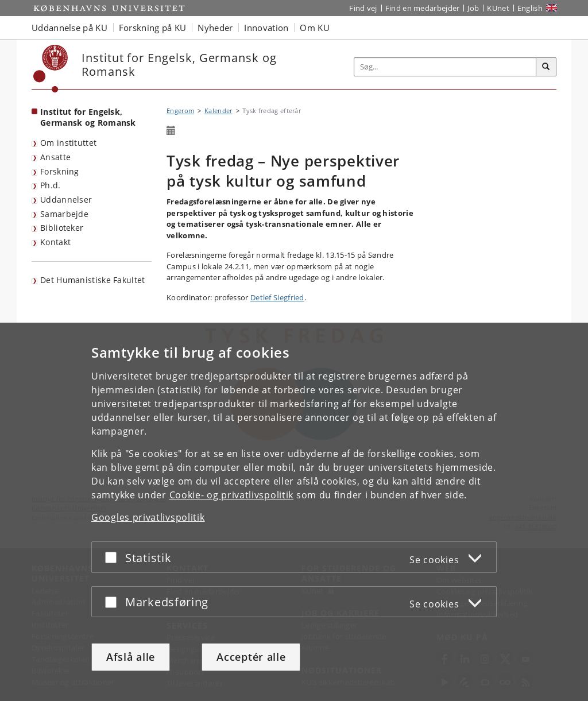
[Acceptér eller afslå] (114, 557)
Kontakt (55, 242)
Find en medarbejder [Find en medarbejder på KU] (423, 8)
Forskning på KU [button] (153, 28)
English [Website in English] (530, 8)
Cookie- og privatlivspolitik (232, 495)
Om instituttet (68, 143)
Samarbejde (64, 214)
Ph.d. (51, 185)
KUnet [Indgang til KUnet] (498, 8)
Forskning (60, 171)
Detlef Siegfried (277, 297)
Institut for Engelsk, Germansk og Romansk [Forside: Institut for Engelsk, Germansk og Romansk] (88, 117)
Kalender (218, 111)
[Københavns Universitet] (51, 69)
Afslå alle (131, 657)
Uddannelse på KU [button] (69, 28)
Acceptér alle (251, 657)
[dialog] (294, 512)
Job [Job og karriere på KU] (473, 8)
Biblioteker (62, 228)
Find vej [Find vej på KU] (363, 8)
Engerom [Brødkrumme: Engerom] (180, 111)
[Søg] (546, 67)
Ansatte (55, 157)
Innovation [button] (266, 28)
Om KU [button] (315, 28)
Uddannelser (66, 200)
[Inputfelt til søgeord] (445, 67)
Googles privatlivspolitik (148, 517)
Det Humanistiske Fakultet (93, 280)
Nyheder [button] (215, 28)
